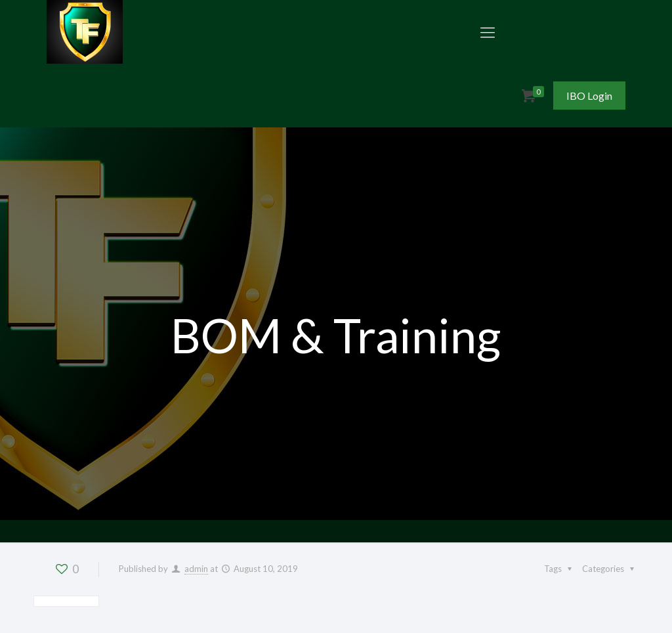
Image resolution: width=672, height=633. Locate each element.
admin (196, 569)
